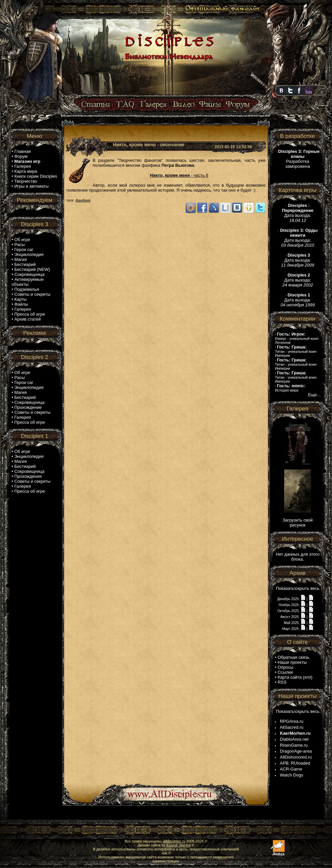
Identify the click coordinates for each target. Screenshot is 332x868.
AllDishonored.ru (296, 757)
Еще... (314, 395)
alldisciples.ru (174, 841)
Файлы (21, 304)
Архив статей (28, 319)
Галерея (23, 166)
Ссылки (285, 672)
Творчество (26, 181)
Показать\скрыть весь (298, 588)
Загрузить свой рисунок (298, 523)
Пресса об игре (30, 314)
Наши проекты (292, 662)
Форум (21, 156)
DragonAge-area (296, 751)
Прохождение (28, 407)
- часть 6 (179, 175)
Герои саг (24, 249)
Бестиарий (25, 264)
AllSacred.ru (292, 727)
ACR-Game (291, 769)
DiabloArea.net (294, 739)
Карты (20, 299)
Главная (22, 151)
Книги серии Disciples (36, 176)
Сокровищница (29, 274)
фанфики (83, 200)
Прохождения (28, 476)
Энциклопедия (29, 254)
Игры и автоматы (31, 186)
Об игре (22, 240)
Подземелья (27, 289)
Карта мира (26, 171)
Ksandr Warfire (178, 845)
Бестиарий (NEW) (32, 269)
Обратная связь (293, 657)
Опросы (285, 667)
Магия (20, 259)
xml (308, 677)
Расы (19, 245)
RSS (282, 682)
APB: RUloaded (295, 763)
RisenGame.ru (294, 745)
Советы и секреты (32, 294)
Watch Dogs (291, 775)
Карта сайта (290, 677)
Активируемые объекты (28, 282)
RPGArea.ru (292, 721)
